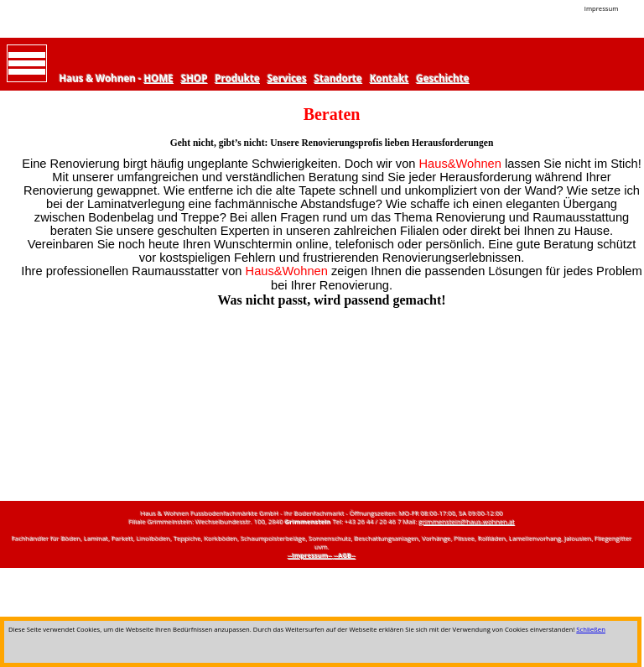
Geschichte (443, 78)
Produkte (238, 78)
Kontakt (389, 78)
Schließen (591, 629)
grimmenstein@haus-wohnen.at (467, 522)
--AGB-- (345, 555)
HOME (159, 78)
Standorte (338, 78)
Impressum (602, 8)
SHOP (195, 78)
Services (287, 78)
